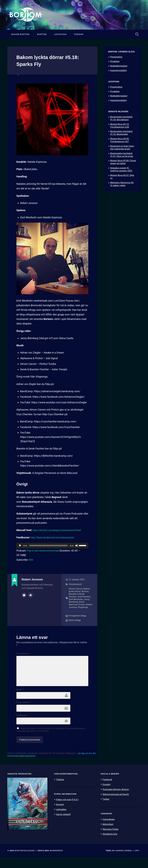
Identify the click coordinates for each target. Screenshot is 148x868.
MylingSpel (108, 835)
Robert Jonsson (77, 609)
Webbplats (22, 726)
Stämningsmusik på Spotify (117, 805)
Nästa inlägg (75, 625)
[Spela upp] (20, 548)
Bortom (42, 36)
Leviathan (60, 36)
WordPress (56, 861)
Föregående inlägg (78, 620)
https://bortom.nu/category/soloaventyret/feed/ (60, 532)
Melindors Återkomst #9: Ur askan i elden (122, 186)
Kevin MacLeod (77, 605)
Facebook (108, 791)
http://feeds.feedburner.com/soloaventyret (55, 540)
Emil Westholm (76, 601)
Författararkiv (24, 597)
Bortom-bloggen (25, 861)
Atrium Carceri (76, 591)
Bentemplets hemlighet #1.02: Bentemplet (121, 135)
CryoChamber (84, 599)
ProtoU (82, 606)
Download (57, 553)
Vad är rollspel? (64, 826)
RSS (31, 562)
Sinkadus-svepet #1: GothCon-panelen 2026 (121, 171)
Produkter (115, 64)
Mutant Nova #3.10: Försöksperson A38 (120, 128)
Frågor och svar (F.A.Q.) (69, 811)
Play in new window (38, 553)
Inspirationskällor (118, 73)
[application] (52, 548)
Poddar (79, 36)
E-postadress (24, 713)
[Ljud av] (77, 548)
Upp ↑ (138, 861)
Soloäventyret (76, 586)
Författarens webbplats (31, 597)
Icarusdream (109, 830)
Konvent (60, 816)
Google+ (107, 796)
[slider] (48, 548)
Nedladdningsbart (119, 68)
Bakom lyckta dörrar (80, 592)
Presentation (116, 59)
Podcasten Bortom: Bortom (117, 801)
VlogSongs (74, 611)
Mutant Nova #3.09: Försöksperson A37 (120, 142)
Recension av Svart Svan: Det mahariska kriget (122, 150)
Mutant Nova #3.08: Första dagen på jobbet (123, 164)
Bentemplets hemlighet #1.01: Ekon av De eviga (122, 157)
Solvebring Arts (111, 845)
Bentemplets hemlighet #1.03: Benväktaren (121, 120)
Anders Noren (123, 861)
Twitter (106, 810)
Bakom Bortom (20, 36)
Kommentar (23, 658)
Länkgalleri (62, 821)
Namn (20, 699)
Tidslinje (61, 791)
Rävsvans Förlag (111, 840)
